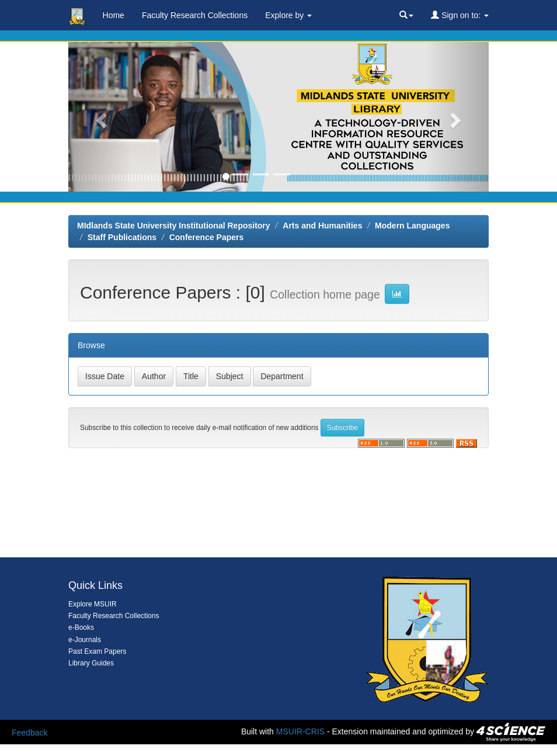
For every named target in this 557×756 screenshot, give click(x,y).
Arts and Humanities (322, 226)
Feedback (29, 733)
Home (114, 15)
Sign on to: (460, 15)
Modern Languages (412, 226)
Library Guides (91, 663)
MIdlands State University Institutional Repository (174, 226)
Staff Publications (122, 237)
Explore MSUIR (93, 604)
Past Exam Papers (97, 651)
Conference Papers (207, 237)
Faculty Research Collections (195, 15)
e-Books (81, 627)
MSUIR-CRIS (300, 731)
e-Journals (85, 640)
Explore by (288, 15)
